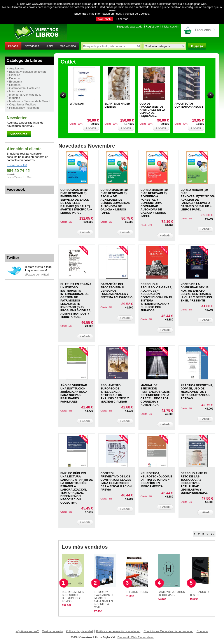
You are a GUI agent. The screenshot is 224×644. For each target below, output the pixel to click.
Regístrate (152, 27)
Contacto (202, 631)
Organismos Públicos (23, 104)
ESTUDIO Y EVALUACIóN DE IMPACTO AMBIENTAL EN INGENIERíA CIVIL (104, 600)
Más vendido (68, 46)
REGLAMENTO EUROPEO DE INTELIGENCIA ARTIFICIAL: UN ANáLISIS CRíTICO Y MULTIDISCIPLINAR (115, 393)
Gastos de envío (52, 631)
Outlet (49, 46)
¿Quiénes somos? (27, 631)
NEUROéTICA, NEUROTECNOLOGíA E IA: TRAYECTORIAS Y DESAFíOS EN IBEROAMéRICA (156, 480)
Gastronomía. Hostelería (25, 88)
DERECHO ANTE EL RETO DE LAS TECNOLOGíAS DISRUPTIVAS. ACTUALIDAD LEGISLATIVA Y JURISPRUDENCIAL (194, 483)
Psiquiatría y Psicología (24, 108)
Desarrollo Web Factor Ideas (136, 637)
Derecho (15, 78)
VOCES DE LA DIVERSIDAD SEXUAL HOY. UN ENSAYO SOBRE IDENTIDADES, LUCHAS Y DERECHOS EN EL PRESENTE (196, 292)
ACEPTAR (105, 19)
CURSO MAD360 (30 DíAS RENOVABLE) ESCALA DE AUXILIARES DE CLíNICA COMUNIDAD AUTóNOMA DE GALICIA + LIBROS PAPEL (115, 201)
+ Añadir (91, 128)
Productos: (205, 30)
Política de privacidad (79, 631)
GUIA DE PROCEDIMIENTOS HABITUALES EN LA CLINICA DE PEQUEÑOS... (152, 110)
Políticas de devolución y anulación (118, 631)
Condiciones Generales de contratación (168, 631)
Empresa (15, 85)
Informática (16, 91)
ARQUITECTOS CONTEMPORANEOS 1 (189, 105)
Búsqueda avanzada (129, 27)
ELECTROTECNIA (137, 592)
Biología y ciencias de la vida (27, 72)
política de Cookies (137, 14)
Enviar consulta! (17, 165)
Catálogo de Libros (24, 60)
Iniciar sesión (170, 27)
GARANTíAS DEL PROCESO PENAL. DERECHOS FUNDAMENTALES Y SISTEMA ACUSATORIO (116, 291)
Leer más (122, 19)
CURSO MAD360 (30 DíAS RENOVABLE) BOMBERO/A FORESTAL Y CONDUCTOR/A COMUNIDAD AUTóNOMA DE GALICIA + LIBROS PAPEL (154, 203)
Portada (13, 46)
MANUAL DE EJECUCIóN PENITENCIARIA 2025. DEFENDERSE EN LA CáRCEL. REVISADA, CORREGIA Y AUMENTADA (155, 395)
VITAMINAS (77, 104)
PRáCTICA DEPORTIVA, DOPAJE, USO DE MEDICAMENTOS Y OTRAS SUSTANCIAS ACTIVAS (197, 392)
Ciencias (15, 75)
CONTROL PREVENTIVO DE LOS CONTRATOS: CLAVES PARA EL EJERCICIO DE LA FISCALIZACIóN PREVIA (116, 481)
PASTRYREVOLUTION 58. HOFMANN (171, 594)
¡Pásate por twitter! (37, 275)
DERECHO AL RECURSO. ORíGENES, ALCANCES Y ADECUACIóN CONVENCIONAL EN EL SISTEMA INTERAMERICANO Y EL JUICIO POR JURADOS (157, 297)
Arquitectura (17, 68)
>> (213, 534)
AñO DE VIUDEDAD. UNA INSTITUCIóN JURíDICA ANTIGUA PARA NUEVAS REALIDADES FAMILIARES (74, 393)
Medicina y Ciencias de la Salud (29, 101)
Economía (16, 82)
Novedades (32, 46)
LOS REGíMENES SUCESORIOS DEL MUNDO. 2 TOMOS (73, 597)
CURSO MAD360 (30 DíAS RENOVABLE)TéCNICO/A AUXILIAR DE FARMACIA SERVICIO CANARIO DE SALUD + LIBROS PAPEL (198, 200)
